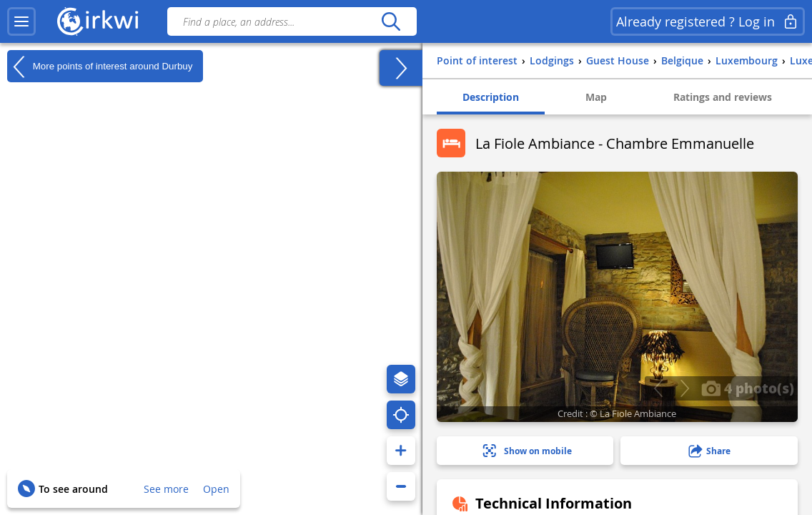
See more (166, 489)
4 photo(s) (748, 388)
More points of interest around (100, 67)
